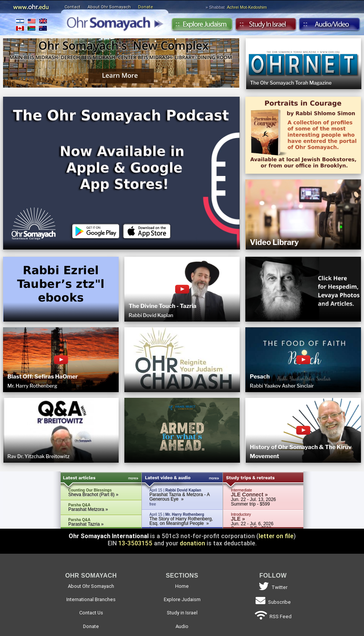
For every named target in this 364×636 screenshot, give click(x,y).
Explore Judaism (202, 26)
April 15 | (182, 497)
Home (182, 586)
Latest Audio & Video (182, 479)
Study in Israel (266, 26)
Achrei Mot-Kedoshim (247, 7)
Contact (72, 7)
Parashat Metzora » (88, 509)
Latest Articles (101, 479)
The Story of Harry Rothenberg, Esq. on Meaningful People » (181, 521)
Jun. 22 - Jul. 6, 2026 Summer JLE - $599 (252, 524)
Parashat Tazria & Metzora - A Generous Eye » (180, 497)
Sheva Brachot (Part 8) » (93, 495)
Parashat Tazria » (86, 524)
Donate (146, 7)
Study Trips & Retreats (263, 479)
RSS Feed (273, 616)
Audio (330, 26)
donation (192, 543)
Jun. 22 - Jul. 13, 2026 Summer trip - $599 (253, 500)
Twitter (273, 587)
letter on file (276, 536)
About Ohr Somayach (109, 7)
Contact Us (91, 613)
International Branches (31, 24)
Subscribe (273, 602)
